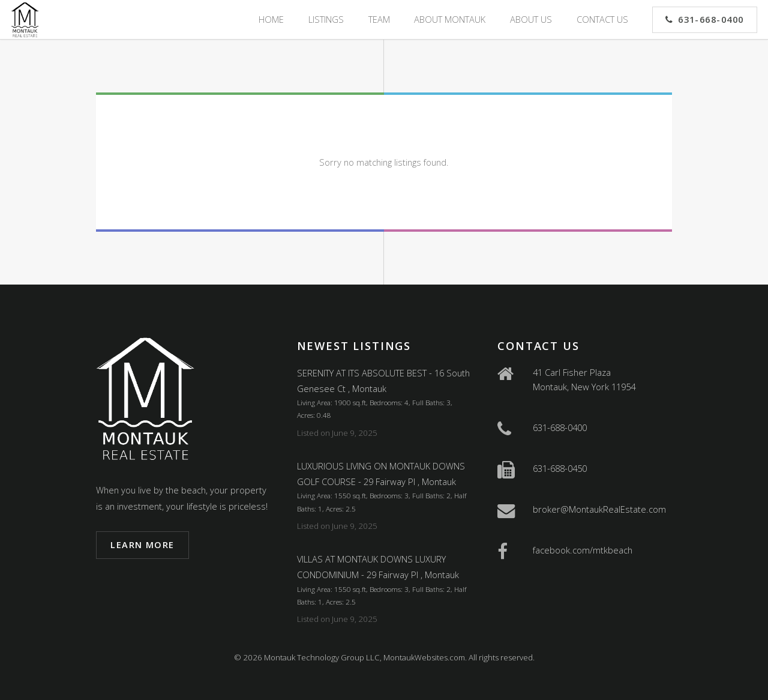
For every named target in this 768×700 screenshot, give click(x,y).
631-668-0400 (711, 19)
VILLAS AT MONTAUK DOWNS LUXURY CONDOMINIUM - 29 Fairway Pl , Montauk (378, 567)
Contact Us (602, 19)
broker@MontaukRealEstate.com (599, 509)
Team (379, 19)
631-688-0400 (560, 427)
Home (271, 19)
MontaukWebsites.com (424, 657)
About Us (531, 19)
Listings (326, 19)
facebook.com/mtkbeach (583, 550)
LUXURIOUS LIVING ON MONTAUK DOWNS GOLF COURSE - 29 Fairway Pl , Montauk (381, 474)
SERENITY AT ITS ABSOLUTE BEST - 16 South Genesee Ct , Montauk (383, 381)
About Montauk (450, 19)
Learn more (142, 545)
